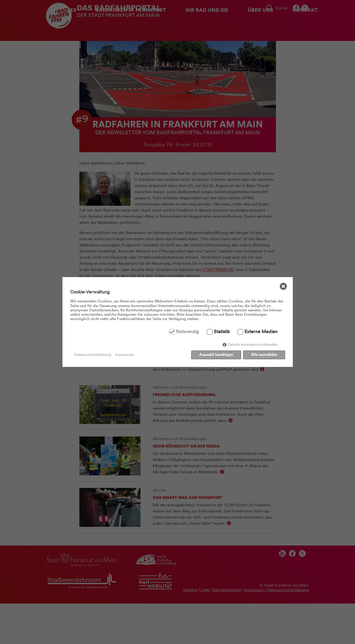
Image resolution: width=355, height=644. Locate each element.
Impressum (125, 355)
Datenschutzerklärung (93, 355)
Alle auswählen (264, 355)
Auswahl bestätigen (216, 355)
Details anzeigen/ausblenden (253, 344)
